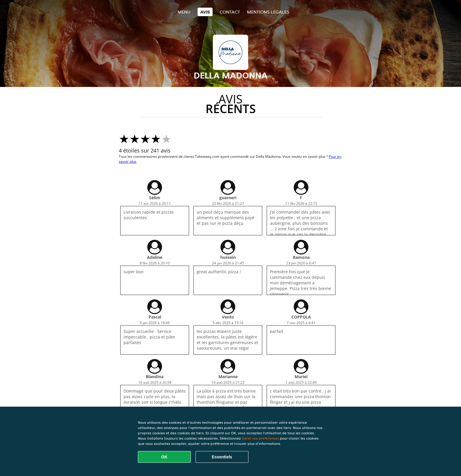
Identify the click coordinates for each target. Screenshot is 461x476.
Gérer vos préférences (260, 438)
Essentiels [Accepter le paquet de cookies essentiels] (222, 457)
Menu (184, 12)
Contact (230, 12)
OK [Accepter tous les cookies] (164, 457)
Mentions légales (268, 12)
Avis (205, 12)
